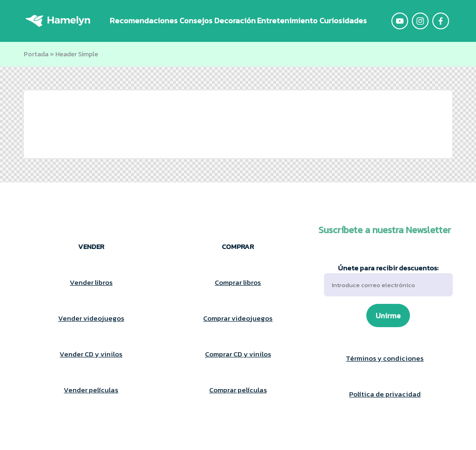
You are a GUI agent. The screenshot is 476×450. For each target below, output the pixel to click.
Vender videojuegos (91, 318)
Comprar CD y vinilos (238, 354)
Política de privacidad (385, 394)
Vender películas (91, 390)
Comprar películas (238, 390)
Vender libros (91, 282)
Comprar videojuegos (238, 318)
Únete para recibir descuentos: (388, 280)
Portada (36, 54)
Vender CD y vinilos (91, 354)
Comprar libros (238, 282)
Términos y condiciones (385, 358)
